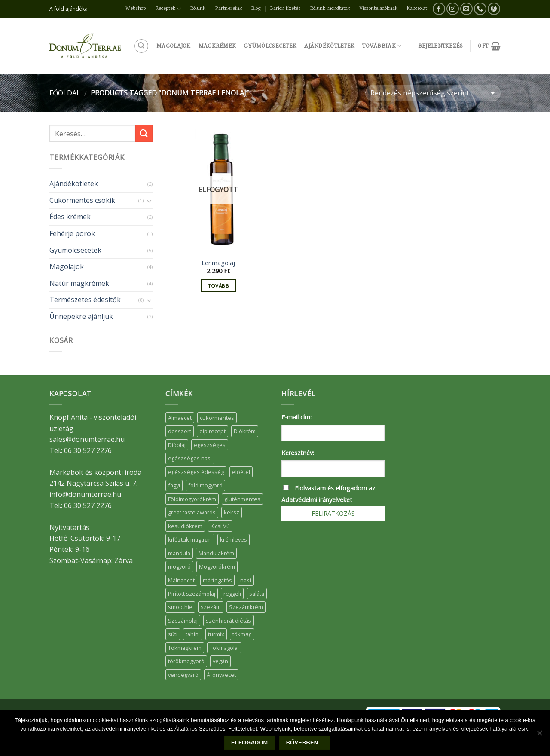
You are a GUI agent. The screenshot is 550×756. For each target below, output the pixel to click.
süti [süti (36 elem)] (173, 634)
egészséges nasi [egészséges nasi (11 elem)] (190, 458)
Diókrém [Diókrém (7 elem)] (245, 431)
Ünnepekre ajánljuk (81, 316)
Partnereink (229, 8)
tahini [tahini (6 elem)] (193, 634)
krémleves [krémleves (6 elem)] (234, 539)
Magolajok (174, 46)
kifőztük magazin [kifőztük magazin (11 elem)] (190, 539)
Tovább (218, 286)
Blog (256, 8)
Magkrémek (217, 46)
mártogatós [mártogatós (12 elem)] (217, 580)
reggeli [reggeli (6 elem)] (232, 594)
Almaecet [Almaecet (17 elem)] (180, 418)
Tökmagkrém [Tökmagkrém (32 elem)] (185, 648)
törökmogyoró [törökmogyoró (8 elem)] (186, 661)
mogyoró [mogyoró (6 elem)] (179, 566)
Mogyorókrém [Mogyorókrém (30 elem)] (217, 566)
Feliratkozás (333, 513)
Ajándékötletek (329, 46)
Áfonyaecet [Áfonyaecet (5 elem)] (221, 675)
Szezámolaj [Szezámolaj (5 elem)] (183, 621)
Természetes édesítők (85, 300)
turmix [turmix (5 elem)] (216, 634)
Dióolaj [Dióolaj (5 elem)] (177, 445)
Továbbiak (382, 46)
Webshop (136, 8)
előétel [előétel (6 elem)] (241, 472)
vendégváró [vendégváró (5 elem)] (183, 675)
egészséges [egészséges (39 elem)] (210, 445)
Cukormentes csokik (82, 200)
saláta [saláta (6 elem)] (257, 594)
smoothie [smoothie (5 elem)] (180, 607)
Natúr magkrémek (79, 283)
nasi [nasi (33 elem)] (246, 580)
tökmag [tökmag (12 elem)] (242, 634)
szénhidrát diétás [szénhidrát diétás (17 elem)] (228, 621)
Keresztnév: (298, 453)
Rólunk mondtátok (330, 8)
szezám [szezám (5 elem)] (211, 607)
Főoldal (65, 93)
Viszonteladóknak (378, 8)
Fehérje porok (72, 233)
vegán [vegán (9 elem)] (220, 661)
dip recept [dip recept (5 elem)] (212, 431)
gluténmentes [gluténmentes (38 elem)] (242, 499)
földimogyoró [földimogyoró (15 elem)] (205, 485)
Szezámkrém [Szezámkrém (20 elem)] (246, 607)
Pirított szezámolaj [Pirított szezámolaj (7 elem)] (192, 594)
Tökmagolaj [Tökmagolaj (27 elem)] (224, 648)
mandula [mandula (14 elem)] (179, 553)
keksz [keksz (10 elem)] (232, 512)
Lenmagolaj (218, 263)
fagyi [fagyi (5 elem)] (174, 485)
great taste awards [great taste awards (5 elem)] (192, 512)
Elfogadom (249, 743)
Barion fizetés (285, 8)
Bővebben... (305, 743)
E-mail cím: (296, 417)
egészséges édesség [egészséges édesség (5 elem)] (196, 472)
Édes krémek (70, 217)
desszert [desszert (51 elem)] (180, 431)
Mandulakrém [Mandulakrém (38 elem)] (216, 553)
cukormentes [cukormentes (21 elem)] (217, 418)
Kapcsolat (417, 8)
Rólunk (198, 8)
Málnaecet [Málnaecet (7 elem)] (181, 580)
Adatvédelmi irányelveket (317, 500)
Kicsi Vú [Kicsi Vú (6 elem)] (220, 526)
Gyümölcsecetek (270, 46)
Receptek (168, 9)
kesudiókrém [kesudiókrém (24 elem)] (185, 526)
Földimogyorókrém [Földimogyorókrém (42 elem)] (192, 499)
